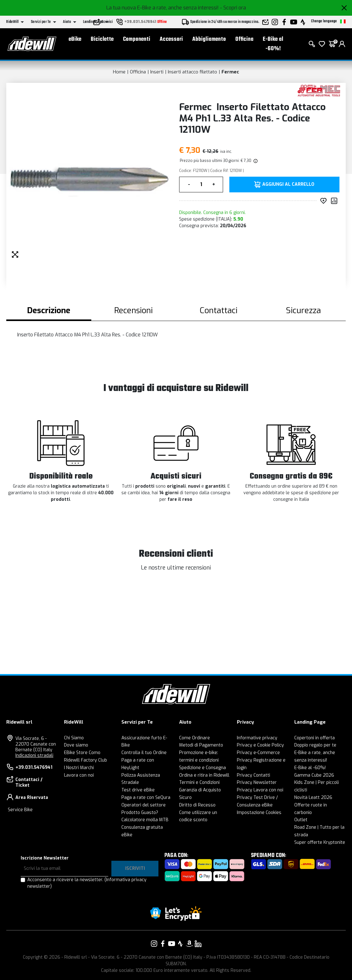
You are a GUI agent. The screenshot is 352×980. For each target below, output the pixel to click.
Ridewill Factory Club (85, 760)
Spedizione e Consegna (203, 768)
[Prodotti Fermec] (318, 90)
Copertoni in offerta (315, 738)
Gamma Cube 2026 (314, 775)
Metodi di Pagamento (201, 745)
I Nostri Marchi (79, 768)
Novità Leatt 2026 (313, 798)
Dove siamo (76, 745)
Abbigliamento (209, 39)
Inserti (157, 72)
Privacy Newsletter (257, 782)
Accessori (171, 39)
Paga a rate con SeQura (146, 798)
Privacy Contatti (253, 775)
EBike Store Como (82, 753)
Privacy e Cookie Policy (260, 745)
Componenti (137, 39)
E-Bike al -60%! (273, 44)
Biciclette (102, 39)
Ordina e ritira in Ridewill (204, 775)
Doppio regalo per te (315, 745)
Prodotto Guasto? (140, 813)
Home (119, 72)
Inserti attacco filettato (192, 72)
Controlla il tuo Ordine (144, 753)
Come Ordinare (195, 738)
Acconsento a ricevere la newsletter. (87, 883)
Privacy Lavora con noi (260, 790)
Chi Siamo (74, 738)
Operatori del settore (144, 805)
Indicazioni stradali (34, 755)
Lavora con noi (79, 775)
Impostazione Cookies (259, 813)
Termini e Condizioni (199, 782)
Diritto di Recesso (197, 805)
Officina (244, 39)
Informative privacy (257, 738)
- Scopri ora (233, 8)
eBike (75, 39)
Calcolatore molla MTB (145, 820)
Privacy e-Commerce (258, 753)
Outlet (301, 820)
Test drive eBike (138, 790)
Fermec (230, 72)
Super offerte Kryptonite (320, 842)
